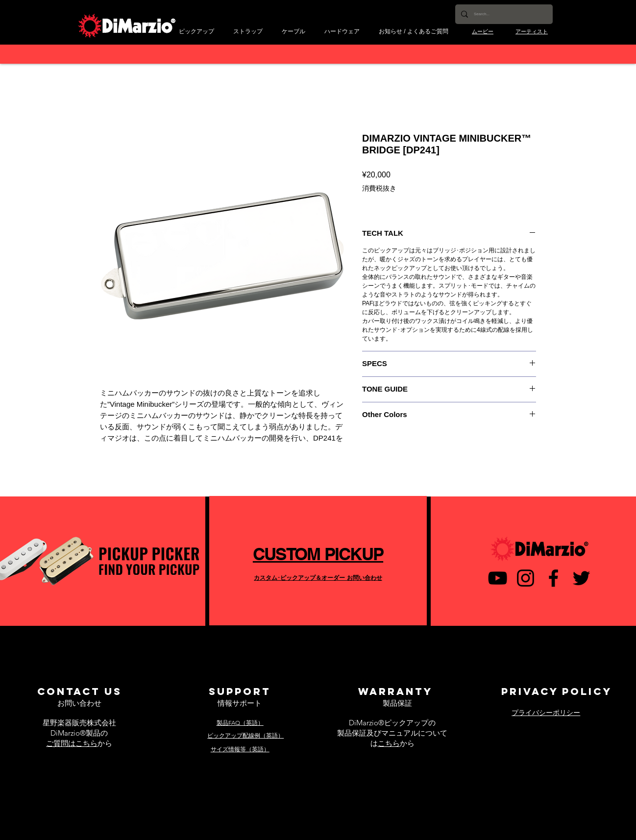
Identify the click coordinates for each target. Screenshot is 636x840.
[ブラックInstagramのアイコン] (526, 578)
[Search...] (503, 14)
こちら (389, 743)
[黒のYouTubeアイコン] (498, 578)
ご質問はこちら (72, 743)
